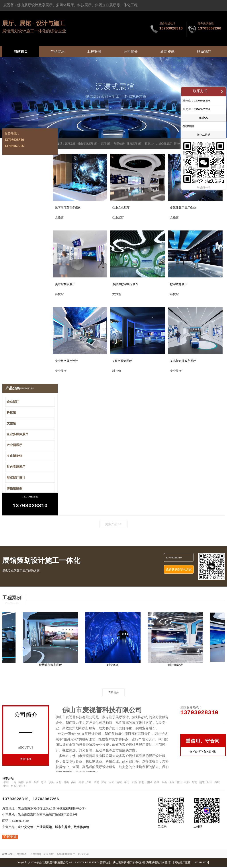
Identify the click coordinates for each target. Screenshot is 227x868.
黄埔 (96, 784)
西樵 (157, 784)
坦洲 (209, 784)
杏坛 (179, 784)
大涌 (134, 784)
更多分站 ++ (18, 787)
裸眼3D (149, 144)
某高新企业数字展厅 (183, 361)
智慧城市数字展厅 (52, 666)
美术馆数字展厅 (65, 284)
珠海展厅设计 (135, 144)
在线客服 (188, 127)
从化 (59, 784)
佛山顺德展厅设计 (88, 144)
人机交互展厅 (164, 144)
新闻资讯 (167, 52)
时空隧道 (115, 666)
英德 (21, 784)
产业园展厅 (14, 445)
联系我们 (204, 52)
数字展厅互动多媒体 (68, 208)
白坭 (217, 784)
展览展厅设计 (16, 478)
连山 (66, 784)
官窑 (29, 784)
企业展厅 (13, 402)
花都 (187, 784)
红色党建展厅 (16, 467)
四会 (164, 784)
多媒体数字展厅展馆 (125, 284)
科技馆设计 (177, 666)
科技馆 (11, 413)
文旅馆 (11, 423)
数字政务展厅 (179, 284)
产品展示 (57, 52)
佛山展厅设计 (28, 5)
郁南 (194, 784)
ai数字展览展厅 (122, 361)
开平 (81, 784)
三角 (14, 784)
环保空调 (83, 855)
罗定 (104, 784)
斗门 (127, 784)
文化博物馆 (14, 456)
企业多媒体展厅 (18, 434)
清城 (119, 784)
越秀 (202, 784)
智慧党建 (70, 144)
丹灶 (89, 784)
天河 (172, 784)
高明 (74, 784)
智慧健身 (119, 144)
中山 (6, 787)
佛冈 (149, 784)
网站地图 (22, 855)
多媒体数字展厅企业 (183, 208)
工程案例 (94, 52)
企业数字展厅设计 (67, 361)
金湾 (36, 784)
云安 (112, 784)
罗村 (142, 784)
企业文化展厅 (121, 208)
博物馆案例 (14, 489)
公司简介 (131, 52)
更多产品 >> (113, 526)
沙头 (51, 784)
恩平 (44, 784)
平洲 (6, 784)
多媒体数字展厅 (66, 855)
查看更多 (113, 694)
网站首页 (21, 52)
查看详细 (26, 760)
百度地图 (35, 855)
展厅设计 (106, 144)
